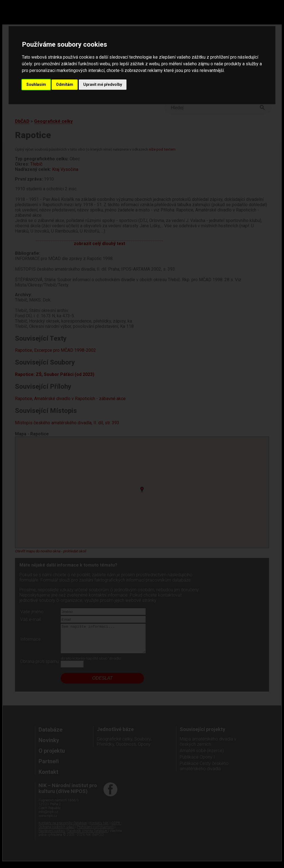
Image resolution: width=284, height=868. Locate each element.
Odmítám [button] (65, 84)
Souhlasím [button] (36, 84)
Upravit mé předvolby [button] (103, 84)
